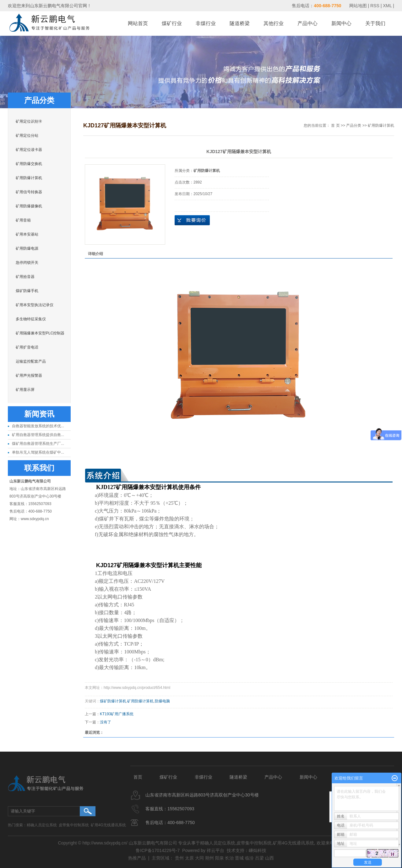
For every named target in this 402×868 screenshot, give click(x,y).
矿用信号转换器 (29, 192)
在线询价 (192, 220)
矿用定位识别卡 (29, 121)
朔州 (209, 858)
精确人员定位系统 (42, 825)
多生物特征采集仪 (31, 319)
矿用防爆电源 (27, 248)
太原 (189, 858)
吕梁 (259, 858)
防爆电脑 (162, 701)
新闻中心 (341, 23)
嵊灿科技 (258, 850)
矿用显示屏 (25, 390)
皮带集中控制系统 (74, 825)
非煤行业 (206, 23)
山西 (269, 858)
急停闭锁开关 (27, 263)
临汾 (249, 858)
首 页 (335, 125)
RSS (375, 6)
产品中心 (307, 23)
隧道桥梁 (240, 23)
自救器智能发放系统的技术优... (38, 426)
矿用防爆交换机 (29, 164)
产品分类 (354, 125)
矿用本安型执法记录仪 (35, 305)
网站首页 (138, 23)
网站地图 (359, 6)
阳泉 (220, 858)
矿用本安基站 (27, 234)
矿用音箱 (23, 220)
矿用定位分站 (27, 136)
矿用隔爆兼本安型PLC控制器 (40, 333)
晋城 (239, 858)
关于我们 (375, 23)
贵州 (179, 858)
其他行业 (274, 23)
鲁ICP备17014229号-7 (158, 850)
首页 (138, 777)
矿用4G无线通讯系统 (108, 825)
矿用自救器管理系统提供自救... (38, 435)
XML (387, 6)
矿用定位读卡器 (29, 150)
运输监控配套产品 (31, 361)
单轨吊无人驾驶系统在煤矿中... (38, 452)
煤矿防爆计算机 (113, 701)
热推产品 (137, 858)
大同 (199, 858)
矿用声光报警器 (29, 375)
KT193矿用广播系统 (117, 714)
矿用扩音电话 (27, 347)
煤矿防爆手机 (27, 291)
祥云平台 (215, 850)
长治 (229, 858)
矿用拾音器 (25, 277)
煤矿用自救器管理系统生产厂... (38, 444)
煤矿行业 (172, 23)
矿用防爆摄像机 (29, 206)
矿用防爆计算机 (29, 178)
